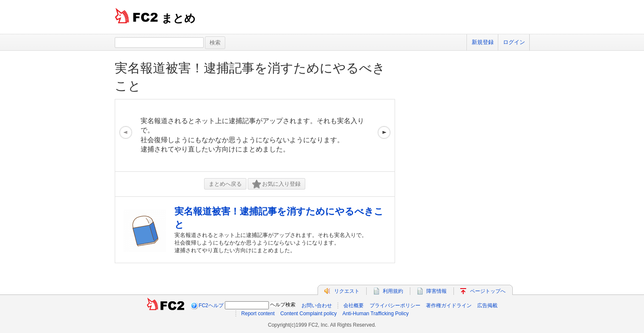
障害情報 (437, 291)
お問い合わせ (317, 305)
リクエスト (347, 291)
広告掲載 (487, 305)
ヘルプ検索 (283, 305)
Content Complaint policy (308, 314)
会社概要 (354, 305)
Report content (258, 314)
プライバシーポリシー (395, 305)
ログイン (514, 42)
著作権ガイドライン (449, 305)
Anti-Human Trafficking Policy (376, 314)
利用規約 (393, 291)
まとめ (178, 18)
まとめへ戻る (225, 184)
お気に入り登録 (276, 184)
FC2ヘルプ (211, 305)
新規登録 (483, 42)
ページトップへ (488, 291)
